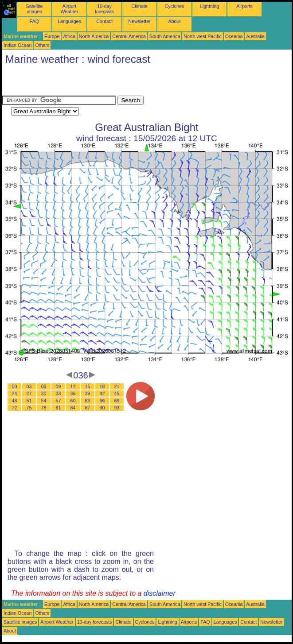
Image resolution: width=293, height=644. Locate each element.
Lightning (209, 6)
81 (59, 408)
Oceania (234, 36)
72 (15, 408)
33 (59, 393)
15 (88, 386)
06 (44, 386)
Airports (244, 6)
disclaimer (160, 593)
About (175, 21)
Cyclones (175, 6)
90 (102, 408)
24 (15, 393)
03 (29, 386)
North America (94, 36)
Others (42, 45)
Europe (52, 36)
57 (59, 401)
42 (102, 393)
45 (117, 393)
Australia (255, 36)
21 (117, 386)
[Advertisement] (105, 82)
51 (29, 401)
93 (117, 408)
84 (73, 408)
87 (88, 408)
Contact (104, 21)
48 (15, 401)
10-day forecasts (104, 9)
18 (102, 386)
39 (88, 393)
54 (44, 401)
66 (102, 401)
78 (44, 408)
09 (59, 386)
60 (73, 401)
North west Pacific (202, 36)
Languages (69, 21)
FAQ (34, 21)
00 (15, 386)
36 (73, 393)
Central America (129, 36)
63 (88, 401)
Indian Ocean (18, 45)
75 (29, 408)
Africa (69, 36)
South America (165, 36)
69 (117, 401)
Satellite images (35, 9)
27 (29, 393)
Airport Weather (69, 9)
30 (44, 393)
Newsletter (139, 21)
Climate (139, 6)
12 (73, 386)
